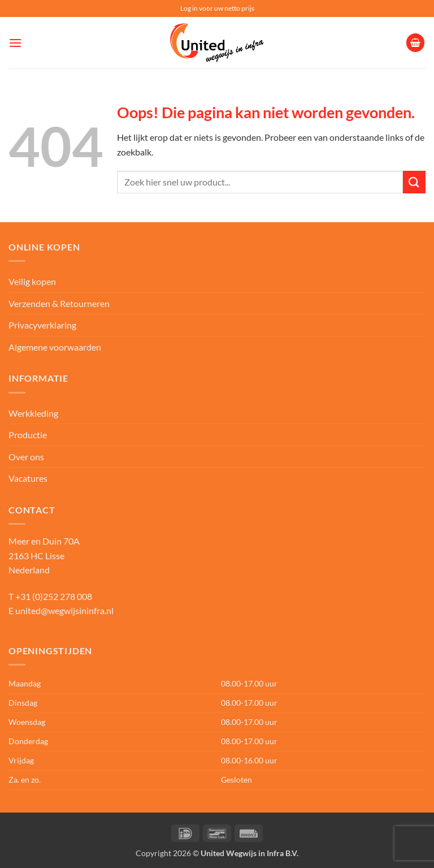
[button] (15, 43)
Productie (28, 435)
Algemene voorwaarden (55, 347)
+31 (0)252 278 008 (54, 596)
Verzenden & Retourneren (59, 303)
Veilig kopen (32, 281)
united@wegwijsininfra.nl (64, 610)
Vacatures (28, 478)
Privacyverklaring (42, 325)
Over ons (26, 457)
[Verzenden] (414, 182)
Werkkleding (33, 413)
